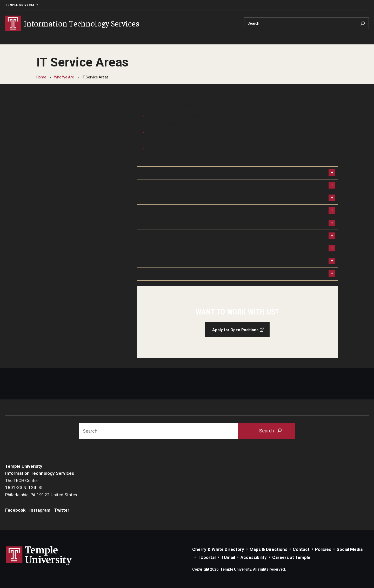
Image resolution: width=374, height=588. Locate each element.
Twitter (62, 510)
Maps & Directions (268, 549)
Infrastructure (154, 223)
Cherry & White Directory (218, 549)
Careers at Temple (291, 557)
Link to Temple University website (39, 556)
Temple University (22, 5)
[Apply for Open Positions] (237, 322)
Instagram (40, 510)
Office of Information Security (171, 236)
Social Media (350, 549)
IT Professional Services (165, 248)
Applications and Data (162, 185)
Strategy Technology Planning (171, 261)
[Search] (306, 23)
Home (41, 77)
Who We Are (64, 77)
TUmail (228, 557)
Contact (301, 549)
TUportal (207, 557)
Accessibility (254, 557)
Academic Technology (162, 173)
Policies (323, 549)
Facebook (15, 510)
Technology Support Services (170, 211)
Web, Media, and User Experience (174, 273)
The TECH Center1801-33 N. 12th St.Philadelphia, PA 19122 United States (41, 488)
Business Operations (161, 198)
